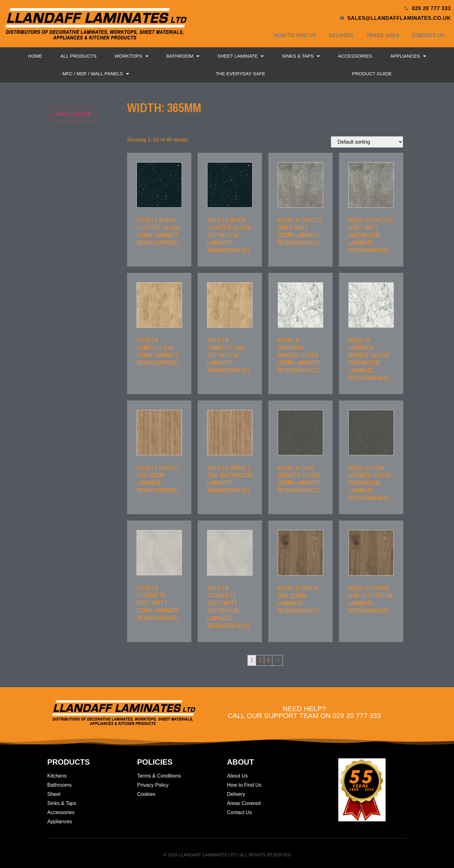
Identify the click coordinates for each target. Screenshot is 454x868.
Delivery (341, 35)
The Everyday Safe (241, 74)
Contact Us (428, 35)
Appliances (408, 56)
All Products (78, 56)
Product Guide (372, 74)
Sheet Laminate (241, 56)
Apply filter (73, 114)
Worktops (131, 56)
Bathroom (183, 56)
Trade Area (383, 35)
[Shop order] (367, 142)
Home (35, 56)
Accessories (355, 56)
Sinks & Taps (301, 56)
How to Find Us (295, 35)
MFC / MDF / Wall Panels (96, 74)
